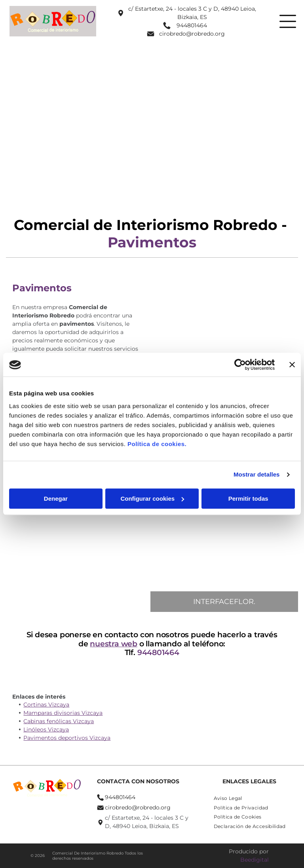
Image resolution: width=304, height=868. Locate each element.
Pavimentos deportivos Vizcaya (67, 738)
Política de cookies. (157, 444)
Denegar (56, 499)
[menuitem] (228, 798)
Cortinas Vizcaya (46, 705)
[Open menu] (288, 21)
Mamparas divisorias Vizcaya (63, 713)
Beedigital (255, 860)
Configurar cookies (152, 499)
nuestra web (116, 644)
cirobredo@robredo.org (192, 34)
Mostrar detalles (257, 475)
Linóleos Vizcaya (46, 729)
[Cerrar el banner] (292, 365)
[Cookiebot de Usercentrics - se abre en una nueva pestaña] (240, 365)
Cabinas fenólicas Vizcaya (59, 721)
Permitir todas (248, 499)
